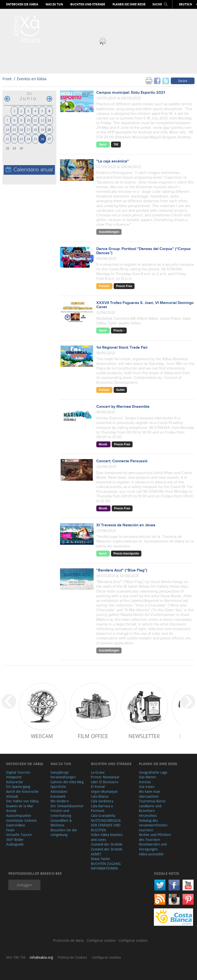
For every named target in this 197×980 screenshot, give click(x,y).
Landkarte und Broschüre (150, 808)
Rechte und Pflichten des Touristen (155, 837)
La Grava (98, 772)
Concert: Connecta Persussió (122, 461)
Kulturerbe (15, 782)
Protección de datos (69, 940)
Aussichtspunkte (19, 815)
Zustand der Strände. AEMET (107, 852)
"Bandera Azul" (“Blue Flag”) (122, 570)
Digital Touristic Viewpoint (18, 775)
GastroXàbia (15, 825)
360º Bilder (15, 840)
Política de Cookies (72, 957)
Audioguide (15, 844)
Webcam (42, 736)
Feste (10, 830)
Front (7, 79)
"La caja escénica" (113, 161)
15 (14, 129)
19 (42, 129)
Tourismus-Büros (152, 801)
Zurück (183, 81)
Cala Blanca (100, 796)
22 (14, 139)
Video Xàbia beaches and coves (107, 837)
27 (49, 139)
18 (35, 129)
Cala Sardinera (102, 801)
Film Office (93, 736)
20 (49, 129)
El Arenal (98, 787)
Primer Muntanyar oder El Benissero (105, 779)
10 (28, 120)
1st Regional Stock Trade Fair (122, 348)
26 (42, 139)
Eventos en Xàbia (32, 79)
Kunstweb (58, 796)
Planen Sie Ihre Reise (129, 4)
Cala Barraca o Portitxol (102, 808)
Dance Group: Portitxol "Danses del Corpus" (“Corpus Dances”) (143, 251)
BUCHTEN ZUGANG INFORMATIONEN (106, 866)
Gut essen (147, 787)
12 (42, 120)
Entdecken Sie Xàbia (22, 4)
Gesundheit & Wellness (61, 823)
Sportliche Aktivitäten (59, 789)
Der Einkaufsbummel (67, 806)
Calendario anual (29, 170)
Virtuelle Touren (19, 835)
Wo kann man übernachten (149, 794)
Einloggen (24, 885)
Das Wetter (148, 777)
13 (49, 120)
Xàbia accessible (151, 854)
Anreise (145, 782)
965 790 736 (16, 957)
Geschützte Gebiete (21, 820)
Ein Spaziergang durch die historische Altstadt (22, 791)
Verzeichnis (148, 815)
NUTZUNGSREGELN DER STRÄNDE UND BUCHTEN (106, 825)
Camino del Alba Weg (67, 782)
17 (28, 129)
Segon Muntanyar (104, 791)
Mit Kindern (60, 801)
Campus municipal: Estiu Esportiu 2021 (131, 93)
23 (21, 139)
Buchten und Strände (88, 4)
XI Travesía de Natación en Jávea (126, 525)
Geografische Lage (153, 772)
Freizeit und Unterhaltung (61, 813)
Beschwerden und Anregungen (153, 847)
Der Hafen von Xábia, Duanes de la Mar (23, 803)
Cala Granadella (103, 815)
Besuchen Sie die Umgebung (64, 832)
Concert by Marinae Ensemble (123, 407)
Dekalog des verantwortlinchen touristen (153, 825)
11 (35, 120)
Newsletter (144, 736)
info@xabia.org (41, 957)
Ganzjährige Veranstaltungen (63, 775)
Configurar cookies (102, 940)
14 (7, 129)
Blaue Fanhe (100, 859)
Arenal (11, 811)
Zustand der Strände (107, 844)
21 (7, 139)
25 (35, 139)
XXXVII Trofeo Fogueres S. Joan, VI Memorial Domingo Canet (145, 305)
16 (21, 129)
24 (28, 139)
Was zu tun (54, 4)
